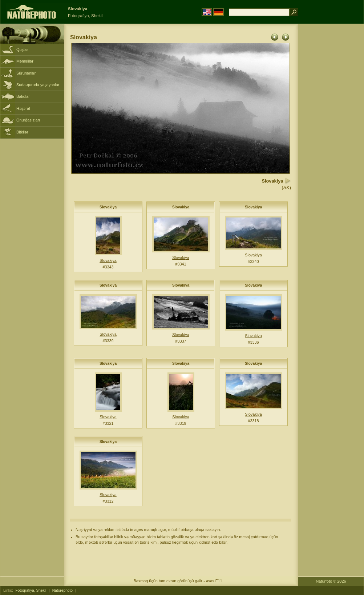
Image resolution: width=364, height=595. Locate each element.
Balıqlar (23, 96)
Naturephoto (62, 590)
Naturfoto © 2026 (331, 581)
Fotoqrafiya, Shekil (31, 590)
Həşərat (23, 108)
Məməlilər (25, 61)
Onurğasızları (28, 120)
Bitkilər (22, 132)
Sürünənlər (26, 73)
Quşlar (22, 49)
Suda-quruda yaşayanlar (38, 85)
